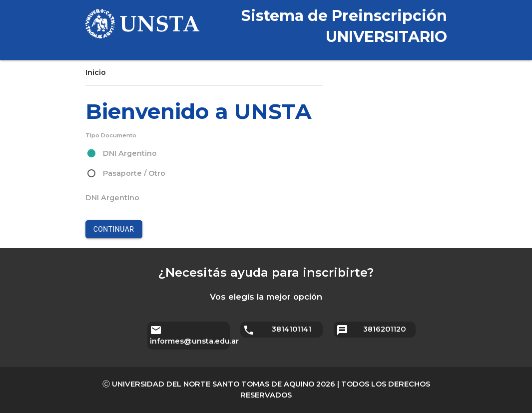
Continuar (114, 229)
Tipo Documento (111, 135)
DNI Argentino (112, 198)
